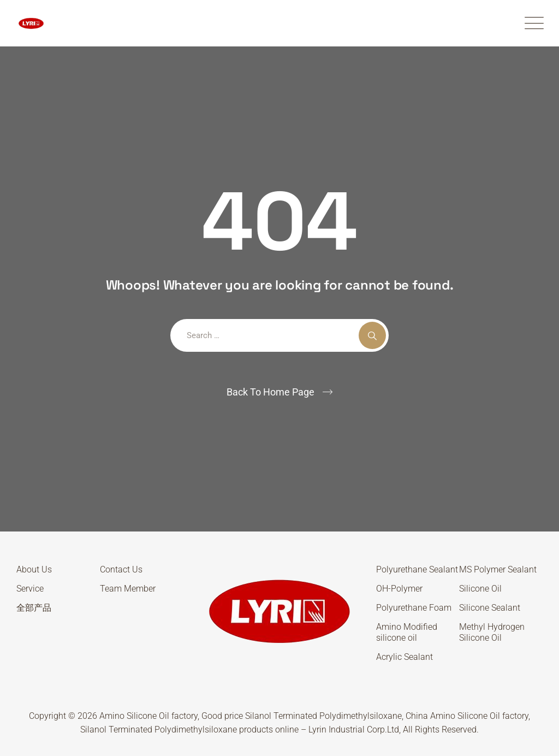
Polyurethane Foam (414, 608)
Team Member (128, 589)
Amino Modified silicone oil (407, 632)
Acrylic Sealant (405, 657)
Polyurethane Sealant (417, 569)
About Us (34, 569)
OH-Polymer (399, 589)
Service (30, 589)
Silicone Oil (480, 589)
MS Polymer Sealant (498, 569)
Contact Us (121, 569)
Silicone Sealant (490, 608)
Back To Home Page (270, 392)
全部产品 (34, 608)
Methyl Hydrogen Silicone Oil (492, 632)
